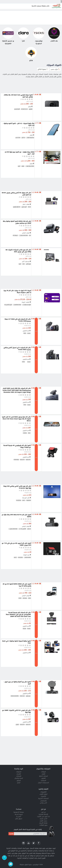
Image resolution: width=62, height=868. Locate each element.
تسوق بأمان (19, 819)
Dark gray (25, 598)
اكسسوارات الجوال (43, 783)
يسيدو (29, 333)
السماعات (43, 781)
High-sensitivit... (27, 557)
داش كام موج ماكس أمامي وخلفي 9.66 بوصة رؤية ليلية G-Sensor (17, 487)
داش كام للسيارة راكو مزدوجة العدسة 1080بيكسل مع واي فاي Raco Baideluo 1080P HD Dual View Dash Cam (18, 615)
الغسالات (19, 776)
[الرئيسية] (11, 864)
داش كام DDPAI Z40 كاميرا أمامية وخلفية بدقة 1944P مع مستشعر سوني (17, 222)
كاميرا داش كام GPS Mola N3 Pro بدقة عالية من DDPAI (16, 516)
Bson (29, 433)
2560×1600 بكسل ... (13, 529)
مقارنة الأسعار (43, 823)
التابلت (43, 774)
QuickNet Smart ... (17, 305)
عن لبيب (43, 812)
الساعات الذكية (43, 776)
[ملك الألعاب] (54, 35)
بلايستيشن (43, 801)
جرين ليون (28, 696)
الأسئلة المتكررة (43, 814)
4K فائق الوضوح (17, 207)
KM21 (25, 333)
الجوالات (43, 772)
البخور (19, 783)
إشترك (11, 834)
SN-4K (29, 207)
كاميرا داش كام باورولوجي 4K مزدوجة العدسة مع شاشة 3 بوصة (17, 446)
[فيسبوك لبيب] (39, 843)
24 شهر (29, 529)
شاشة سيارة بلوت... (30, 166)
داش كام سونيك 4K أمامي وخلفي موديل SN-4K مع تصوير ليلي (17, 194)
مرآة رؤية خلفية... (30, 138)
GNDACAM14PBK (15, 696)
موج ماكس (28, 264)
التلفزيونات (43, 792)
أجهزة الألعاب (43, 794)
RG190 (29, 629)
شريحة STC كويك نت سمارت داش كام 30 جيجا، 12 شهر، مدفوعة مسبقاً (17, 292)
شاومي (31, 109)
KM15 (23, 362)
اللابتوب (43, 778)
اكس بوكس (43, 803)
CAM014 (25, 433)
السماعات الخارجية (43, 798)
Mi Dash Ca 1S (24, 109)
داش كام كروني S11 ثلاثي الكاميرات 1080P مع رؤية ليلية (16, 711)
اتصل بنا (19, 817)
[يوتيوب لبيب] (29, 843)
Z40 (30, 235)
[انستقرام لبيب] (23, 843)
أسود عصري (24, 207)
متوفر (23, 166)
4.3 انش (23, 138)
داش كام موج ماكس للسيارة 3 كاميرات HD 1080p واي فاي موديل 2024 (18, 251)
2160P (20, 598)
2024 (24, 264)
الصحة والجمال (19, 778)
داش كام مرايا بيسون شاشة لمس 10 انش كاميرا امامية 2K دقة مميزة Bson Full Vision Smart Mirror (16, 419)
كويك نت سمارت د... (27, 305)
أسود (19, 166)
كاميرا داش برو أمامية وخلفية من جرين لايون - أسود (17, 683)
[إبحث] (61, 1)
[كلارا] (23, 35)
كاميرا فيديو (17, 109)
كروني (17, 725)
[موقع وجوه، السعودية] (39, 36)
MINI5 (29, 598)
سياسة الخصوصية (19, 812)
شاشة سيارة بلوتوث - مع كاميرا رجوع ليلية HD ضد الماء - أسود (20, 153)
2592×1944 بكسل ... (23, 235)
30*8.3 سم (18, 138)
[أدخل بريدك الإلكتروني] (30, 834)
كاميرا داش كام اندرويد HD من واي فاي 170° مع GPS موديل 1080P (16, 544)
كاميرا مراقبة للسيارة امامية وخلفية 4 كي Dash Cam (16, 642)
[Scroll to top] (4, 858)
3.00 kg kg (28, 460)
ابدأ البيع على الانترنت (43, 817)
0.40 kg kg (28, 725)
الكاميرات (43, 796)
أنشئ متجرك (43, 819)
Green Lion (22, 696)
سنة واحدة (19, 500)
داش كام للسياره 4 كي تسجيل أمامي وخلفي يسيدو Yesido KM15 (17, 349)
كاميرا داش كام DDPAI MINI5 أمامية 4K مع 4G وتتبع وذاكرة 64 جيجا (17, 585)
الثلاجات (19, 774)
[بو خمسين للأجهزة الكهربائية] (8, 36)
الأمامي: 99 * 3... (22, 529)
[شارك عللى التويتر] (34, 843)
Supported (29, 500)
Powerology (16, 460)
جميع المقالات (43, 825)
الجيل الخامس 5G (8, 305)
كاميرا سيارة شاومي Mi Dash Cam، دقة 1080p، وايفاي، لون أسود (18, 96)
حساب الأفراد (43, 821)
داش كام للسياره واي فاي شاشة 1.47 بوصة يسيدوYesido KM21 (18, 320)
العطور (19, 781)
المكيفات (19, 772)
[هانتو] (31, 54)
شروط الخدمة (19, 814)
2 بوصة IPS (15, 235)
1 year (24, 500)
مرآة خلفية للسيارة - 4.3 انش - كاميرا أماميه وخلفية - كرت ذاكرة (19, 124)
